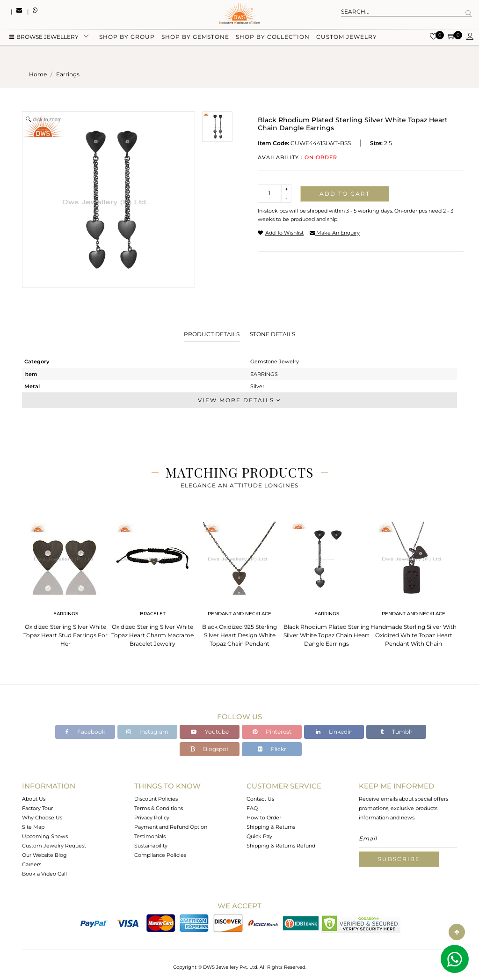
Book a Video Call (44, 874)
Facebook (85, 732)
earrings (68, 74)
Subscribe (399, 859)
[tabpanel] (65, 581)
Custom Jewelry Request (54, 846)
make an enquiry (335, 233)
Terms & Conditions (159, 808)
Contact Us (260, 799)
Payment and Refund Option (171, 827)
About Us (34, 799)
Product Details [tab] (212, 334)
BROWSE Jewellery (44, 39)
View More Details (239, 400)
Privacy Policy (152, 818)
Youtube (210, 732)
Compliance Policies (160, 855)
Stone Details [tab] (272, 334)
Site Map (33, 827)
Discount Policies (156, 799)
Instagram (147, 732)
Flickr (272, 749)
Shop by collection (273, 39)
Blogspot (210, 749)
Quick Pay (259, 836)
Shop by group (127, 39)
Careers (32, 864)
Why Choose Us (42, 818)
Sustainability (151, 846)
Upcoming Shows (45, 836)
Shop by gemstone (195, 39)
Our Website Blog (44, 855)
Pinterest (272, 732)
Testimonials (150, 836)
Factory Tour (37, 808)
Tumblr (396, 732)
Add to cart (345, 194)
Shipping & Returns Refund (281, 846)
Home (38, 74)
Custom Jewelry (347, 39)
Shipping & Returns (271, 827)
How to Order (264, 818)
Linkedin (334, 732)
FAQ (252, 808)
